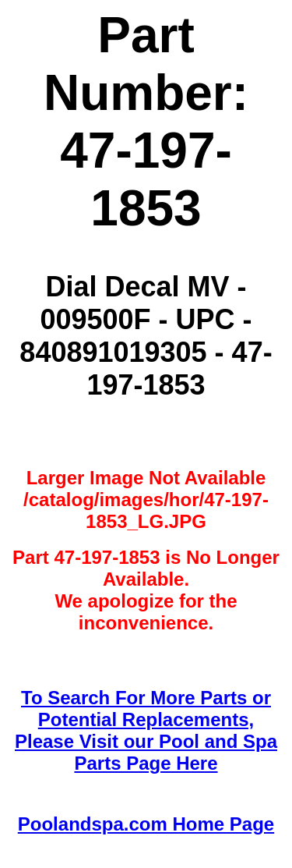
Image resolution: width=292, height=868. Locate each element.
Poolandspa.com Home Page (146, 824)
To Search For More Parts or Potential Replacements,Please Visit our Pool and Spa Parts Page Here (146, 730)
